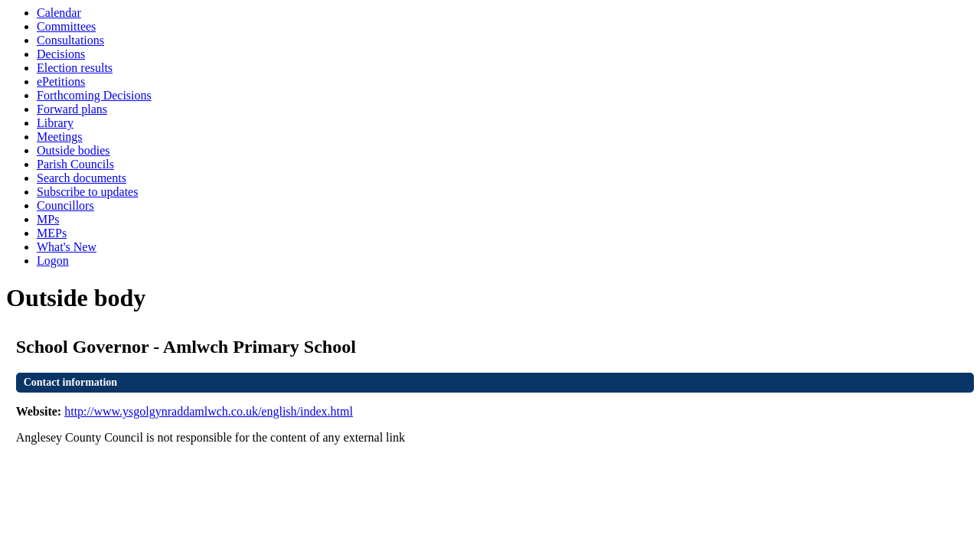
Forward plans (72, 109)
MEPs (52, 233)
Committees (66, 26)
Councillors (65, 205)
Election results (75, 68)
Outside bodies (73, 150)
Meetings (60, 137)
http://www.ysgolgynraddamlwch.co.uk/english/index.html (209, 411)
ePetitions (61, 82)
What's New (67, 247)
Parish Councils (75, 164)
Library (55, 123)
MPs (48, 219)
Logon (53, 261)
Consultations (70, 40)
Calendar (59, 13)
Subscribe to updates (87, 192)
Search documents (82, 178)
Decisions (61, 54)
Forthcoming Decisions (94, 95)
